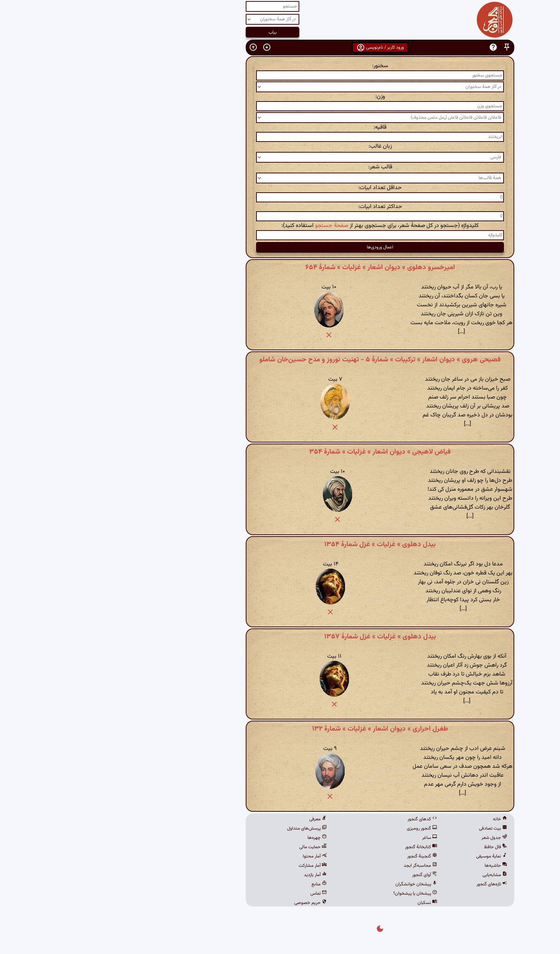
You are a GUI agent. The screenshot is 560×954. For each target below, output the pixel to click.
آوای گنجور (325, 875)
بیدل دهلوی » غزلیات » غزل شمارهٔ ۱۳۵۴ (280, 544)
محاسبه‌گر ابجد (320, 866)
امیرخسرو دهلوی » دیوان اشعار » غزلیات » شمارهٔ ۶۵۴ (280, 267)
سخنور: (280, 66)
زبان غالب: (280, 146)
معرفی (218, 819)
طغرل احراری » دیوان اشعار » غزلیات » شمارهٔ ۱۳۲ (280, 729)
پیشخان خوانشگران (316, 884)
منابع (219, 884)
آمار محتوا (215, 856)
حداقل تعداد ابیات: (280, 188)
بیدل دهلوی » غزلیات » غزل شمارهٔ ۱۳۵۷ (280, 637)
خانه (400, 819)
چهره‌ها (217, 838)
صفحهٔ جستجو (232, 226)
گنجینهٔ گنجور (322, 856)
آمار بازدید (215, 875)
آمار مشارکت (213, 866)
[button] (407, 47)
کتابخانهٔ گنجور (321, 847)
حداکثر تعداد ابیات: (280, 207)
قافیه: (280, 127)
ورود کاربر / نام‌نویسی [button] (280, 48)
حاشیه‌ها (396, 866)
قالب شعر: (280, 167)
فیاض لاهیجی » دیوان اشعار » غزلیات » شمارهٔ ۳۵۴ (280, 452)
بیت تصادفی (393, 829)
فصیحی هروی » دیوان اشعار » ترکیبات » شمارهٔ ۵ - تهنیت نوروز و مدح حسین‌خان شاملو (280, 360)
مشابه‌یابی (395, 875)
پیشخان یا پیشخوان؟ (315, 894)
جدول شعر (394, 838)
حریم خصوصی (211, 903)
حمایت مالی (213, 847)
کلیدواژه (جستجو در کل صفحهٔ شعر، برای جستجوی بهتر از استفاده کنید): (280, 226)
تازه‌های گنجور (392, 884)
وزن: (280, 97)
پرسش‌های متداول (207, 829)
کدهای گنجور (322, 819)
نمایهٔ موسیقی (392, 856)
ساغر (330, 838)
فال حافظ (396, 847)
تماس (219, 894)
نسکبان (327, 903)
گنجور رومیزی (322, 829)
